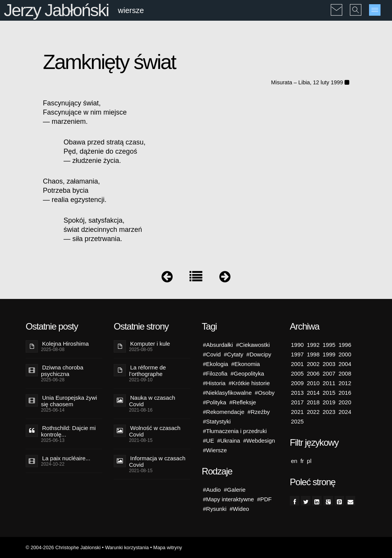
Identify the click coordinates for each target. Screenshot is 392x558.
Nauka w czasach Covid (152, 401)
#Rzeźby (258, 412)
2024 (345, 412)
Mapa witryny (167, 547)
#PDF (264, 499)
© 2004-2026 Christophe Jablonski (63, 547)
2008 (345, 373)
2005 (297, 373)
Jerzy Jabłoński (56, 10)
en (294, 461)
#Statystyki (217, 421)
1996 (345, 345)
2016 (345, 393)
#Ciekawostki (253, 345)
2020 (345, 402)
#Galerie (235, 490)
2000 (345, 354)
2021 (297, 412)
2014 (313, 393)
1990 (297, 345)
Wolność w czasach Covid (155, 431)
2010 (313, 383)
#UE (208, 441)
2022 (313, 412)
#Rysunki (215, 509)
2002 (313, 364)
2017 (297, 402)
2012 (345, 383)
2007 (329, 373)
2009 (297, 383)
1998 (313, 354)
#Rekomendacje (224, 412)
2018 (313, 402)
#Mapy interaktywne (228, 499)
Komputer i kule (150, 344)
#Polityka (215, 402)
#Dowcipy (259, 354)
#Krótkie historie (249, 383)
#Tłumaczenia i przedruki (235, 431)
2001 (297, 364)
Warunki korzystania (127, 547)
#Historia (214, 383)
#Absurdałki (218, 345)
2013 (297, 393)
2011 (329, 383)
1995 (329, 345)
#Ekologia (216, 364)
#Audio (212, 490)
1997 (297, 354)
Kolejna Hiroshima (65, 344)
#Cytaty (234, 354)
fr (302, 461)
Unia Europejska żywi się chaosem (69, 401)
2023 (329, 412)
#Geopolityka (247, 373)
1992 (313, 345)
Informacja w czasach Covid (157, 461)
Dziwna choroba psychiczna (62, 371)
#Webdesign (259, 441)
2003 (329, 364)
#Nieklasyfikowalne (227, 393)
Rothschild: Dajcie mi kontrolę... (68, 431)
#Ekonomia (246, 364)
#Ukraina (229, 441)
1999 (329, 354)
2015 (329, 393)
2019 (329, 402)
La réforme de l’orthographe (147, 371)
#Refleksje (243, 402)
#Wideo (239, 509)
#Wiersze (215, 450)
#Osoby (265, 393)
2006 (313, 373)
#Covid (212, 354)
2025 (297, 421)
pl (309, 461)
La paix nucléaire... (66, 458)
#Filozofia (215, 373)
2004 (345, 364)
